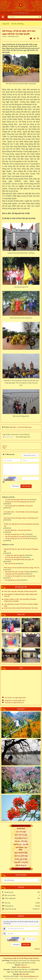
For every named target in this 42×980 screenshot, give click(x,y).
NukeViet (16, 978)
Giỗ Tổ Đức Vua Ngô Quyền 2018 (15, 698)
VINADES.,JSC (32, 978)
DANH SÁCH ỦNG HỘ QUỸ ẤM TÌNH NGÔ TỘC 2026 (21, 608)
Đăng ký (37, 949)
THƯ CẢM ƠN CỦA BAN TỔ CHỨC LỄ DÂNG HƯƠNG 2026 (21, 605)
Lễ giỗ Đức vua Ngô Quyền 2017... (15, 701)
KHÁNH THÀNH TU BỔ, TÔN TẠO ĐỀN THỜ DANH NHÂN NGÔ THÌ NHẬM (20, 600)
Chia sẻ (5, 446)
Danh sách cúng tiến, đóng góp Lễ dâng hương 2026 (20, 591)
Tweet (4, 448)
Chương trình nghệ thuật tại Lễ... (15, 703)
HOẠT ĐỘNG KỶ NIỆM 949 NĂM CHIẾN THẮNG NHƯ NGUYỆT (21, 595)
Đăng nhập (26, 945)
